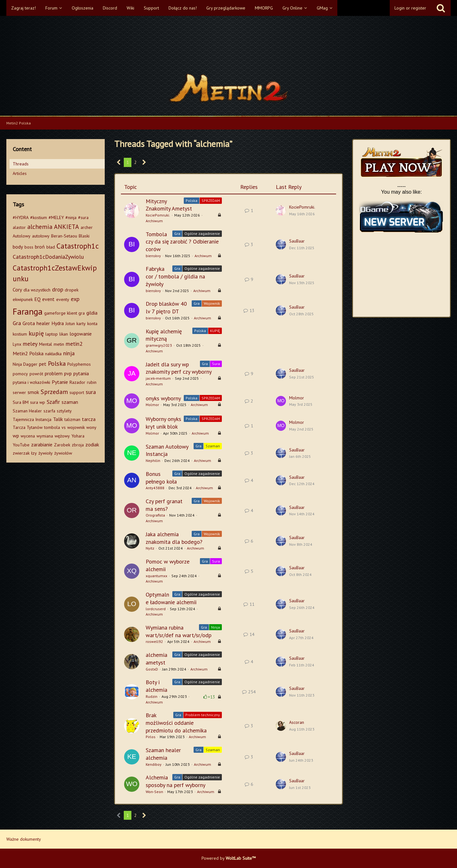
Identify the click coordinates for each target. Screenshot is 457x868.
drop (58, 289)
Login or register (410, 8)
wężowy (62, 436)
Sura (216, 364)
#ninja (71, 217)
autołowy (41, 236)
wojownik (76, 427)
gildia (92, 313)
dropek (72, 290)
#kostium (39, 217)
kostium (20, 334)
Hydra (58, 323)
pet (43, 364)
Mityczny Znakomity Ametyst (169, 205)
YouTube (21, 445)
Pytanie (60, 382)
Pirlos (151, 737)
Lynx (17, 344)
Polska (57, 364)
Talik (58, 419)
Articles (20, 173)
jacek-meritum (158, 378)
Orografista (155, 515)
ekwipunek (23, 299)
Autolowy (22, 236)
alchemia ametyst (156, 659)
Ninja (215, 627)
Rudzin (152, 696)
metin (59, 344)
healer (43, 323)
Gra (17, 323)
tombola (52, 427)
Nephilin (153, 461)
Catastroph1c (78, 246)
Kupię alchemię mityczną (164, 335)
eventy (63, 299)
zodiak (92, 444)
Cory (17, 290)
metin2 (74, 344)
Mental (46, 344)
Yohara (78, 436)
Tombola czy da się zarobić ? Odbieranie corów (182, 242)
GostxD (152, 669)
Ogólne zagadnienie (202, 234)
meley (30, 344)
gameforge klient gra (64, 313)
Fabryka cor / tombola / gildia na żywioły (175, 276)
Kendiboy (154, 764)
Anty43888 (155, 488)
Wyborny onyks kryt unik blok (163, 423)
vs (64, 427)
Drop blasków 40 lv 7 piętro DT (166, 307)
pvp (68, 373)
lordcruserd (156, 609)
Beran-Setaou (64, 236)
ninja (69, 353)
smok (33, 392)
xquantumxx (156, 576)
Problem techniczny (203, 715)
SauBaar (297, 241)
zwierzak (21, 453)
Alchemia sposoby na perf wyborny (176, 781)
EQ (37, 299)
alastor (19, 227)
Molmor (152, 405)
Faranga (28, 311)
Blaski (84, 236)
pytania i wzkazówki (31, 382)
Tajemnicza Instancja (32, 419)
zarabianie (42, 444)
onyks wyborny (163, 398)
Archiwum (154, 221)
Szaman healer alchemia (163, 754)
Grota (29, 323)
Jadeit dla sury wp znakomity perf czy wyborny (179, 368)
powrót (36, 374)
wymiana (45, 436)
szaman (70, 402)
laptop (52, 334)
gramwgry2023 (159, 345)
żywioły (46, 453)
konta (92, 324)
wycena (28, 436)
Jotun (70, 324)
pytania (81, 373)
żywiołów (63, 453)
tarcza (89, 419)
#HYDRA (21, 217)
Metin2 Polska (28, 353)
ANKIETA (66, 227)
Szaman (213, 446)
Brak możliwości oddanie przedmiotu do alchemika (176, 723)
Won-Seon (154, 792)
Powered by (229, 858)
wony (91, 427)
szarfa (49, 411)
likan (64, 334)
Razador (77, 382)
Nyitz (150, 548)
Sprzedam (54, 392)
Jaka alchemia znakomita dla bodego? (174, 538)
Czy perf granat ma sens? (164, 505)
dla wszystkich (37, 290)
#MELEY (56, 217)
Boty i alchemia (156, 686)
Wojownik (212, 303)
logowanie (81, 334)
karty (81, 324)
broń (40, 247)
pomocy (20, 374)
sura (91, 392)
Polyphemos (79, 364)
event (48, 299)
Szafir (53, 402)
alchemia (40, 227)
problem (54, 373)
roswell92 (154, 641)
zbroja (78, 445)
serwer (19, 392)
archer (87, 227)
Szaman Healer (27, 411)
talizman (72, 419)
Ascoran (297, 722)
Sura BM (21, 402)
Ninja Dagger (25, 364)
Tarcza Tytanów (28, 427)
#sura (83, 217)
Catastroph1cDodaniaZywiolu (48, 257)
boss (29, 247)
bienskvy (153, 256)
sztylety (64, 411)
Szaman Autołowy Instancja (167, 450)
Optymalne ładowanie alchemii (171, 598)
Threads (21, 164)
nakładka (53, 354)
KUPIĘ (215, 331)
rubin (92, 382)
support (77, 392)
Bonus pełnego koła (161, 478)
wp (16, 436)
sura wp (38, 402)
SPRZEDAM (211, 200)
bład (51, 247)
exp (75, 299)
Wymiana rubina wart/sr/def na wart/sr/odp (179, 631)
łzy (34, 453)
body (18, 247)
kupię (36, 333)
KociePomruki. (158, 215)
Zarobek (62, 445)
